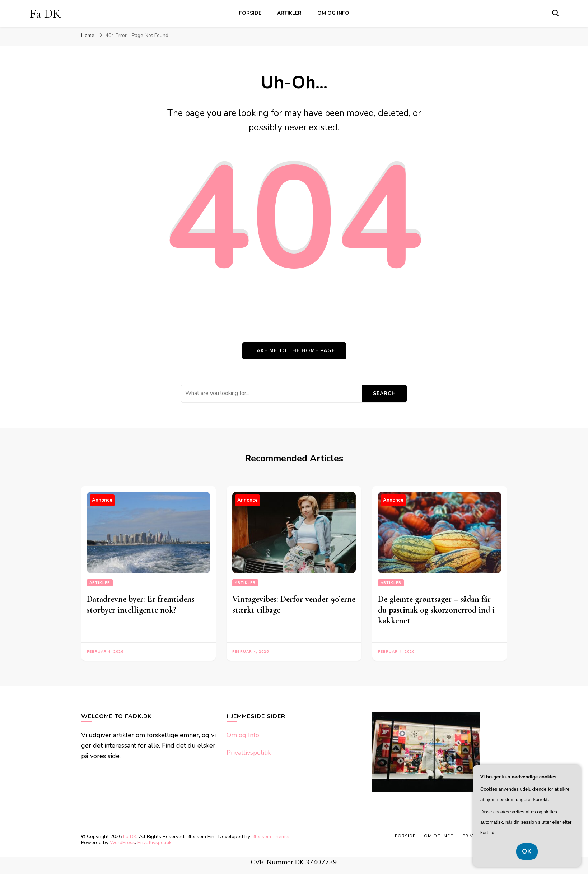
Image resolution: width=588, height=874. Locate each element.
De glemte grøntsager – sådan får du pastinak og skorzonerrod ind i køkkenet (436, 610)
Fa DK (45, 13)
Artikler (289, 13)
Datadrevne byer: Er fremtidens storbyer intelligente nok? (141, 605)
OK (527, 851)
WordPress (122, 843)
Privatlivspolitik (249, 753)
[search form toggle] (555, 13)
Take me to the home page (294, 351)
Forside (250, 13)
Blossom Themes (271, 836)
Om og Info (333, 13)
